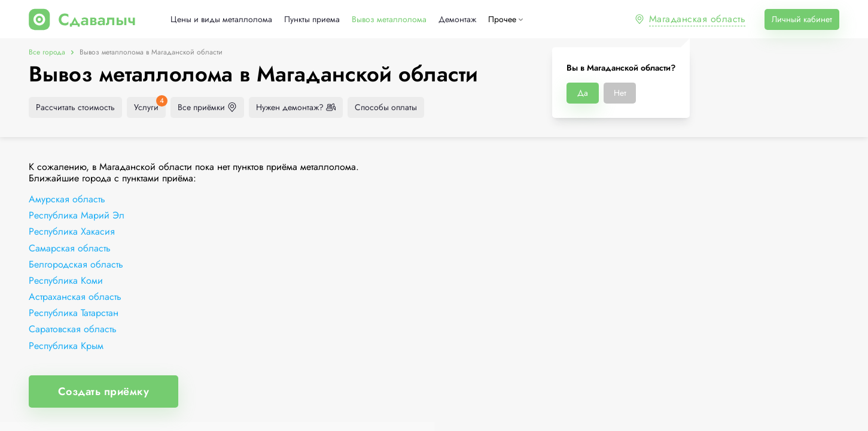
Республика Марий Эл (77, 215)
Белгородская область (76, 264)
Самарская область (70, 248)
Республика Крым (66, 346)
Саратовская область (73, 329)
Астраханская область (75, 297)
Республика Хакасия (72, 231)
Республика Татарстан (74, 313)
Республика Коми (66, 280)
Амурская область (67, 199)
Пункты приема (312, 19)
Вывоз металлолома (389, 19)
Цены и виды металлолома (221, 19)
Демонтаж (457, 19)
